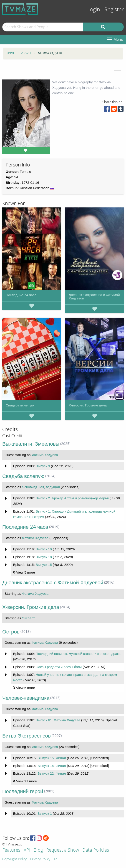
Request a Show (63, 850)
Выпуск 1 (45, 813)
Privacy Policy (40, 859)
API (27, 850)
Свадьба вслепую (20, 405)
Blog (38, 850)
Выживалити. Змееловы (31, 444)
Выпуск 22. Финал (52, 773)
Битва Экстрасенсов (26, 736)
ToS (57, 859)
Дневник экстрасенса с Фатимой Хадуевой (94, 296)
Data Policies (96, 850)
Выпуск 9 (43, 466)
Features (11, 850)
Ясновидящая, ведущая (41, 487)
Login (94, 9)
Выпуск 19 (44, 549)
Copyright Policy (14, 859)
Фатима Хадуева (45, 455)
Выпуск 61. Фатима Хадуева (58, 720)
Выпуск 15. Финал (52, 758)
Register (114, 9)
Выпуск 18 (44, 557)
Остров (11, 632)
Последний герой (23, 791)
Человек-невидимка (26, 698)
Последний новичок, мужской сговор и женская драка (78, 654)
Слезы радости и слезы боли (59, 667)
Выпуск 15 (44, 565)
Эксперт (28, 618)
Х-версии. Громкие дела (88, 405)
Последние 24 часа (21, 295)
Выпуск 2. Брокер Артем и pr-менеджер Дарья (72, 498)
